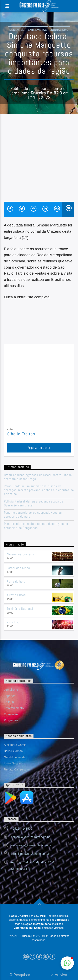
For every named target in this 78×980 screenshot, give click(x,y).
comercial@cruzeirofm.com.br (30, 837)
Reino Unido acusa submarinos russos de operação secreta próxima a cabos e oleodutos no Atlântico (39, 490)
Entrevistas (37, 30)
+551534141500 (22, 829)
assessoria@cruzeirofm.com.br (31, 845)
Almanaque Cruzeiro (20, 554)
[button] (67, 963)
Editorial (9, 702)
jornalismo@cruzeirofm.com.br (31, 854)
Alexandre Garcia (15, 745)
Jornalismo (59, 30)
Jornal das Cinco (18, 568)
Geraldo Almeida (15, 757)
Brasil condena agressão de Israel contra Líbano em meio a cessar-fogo (38, 477)
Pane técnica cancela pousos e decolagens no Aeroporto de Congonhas (36, 526)
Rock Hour (14, 622)
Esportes (10, 696)
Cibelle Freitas (21, 434)
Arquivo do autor (39, 448)
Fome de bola (16, 582)
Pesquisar (19, 975)
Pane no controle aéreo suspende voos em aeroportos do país (33, 514)
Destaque (17, 30)
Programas (11, 720)
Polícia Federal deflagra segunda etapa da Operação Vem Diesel (34, 503)
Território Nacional (20, 609)
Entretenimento (14, 708)
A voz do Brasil (17, 595)
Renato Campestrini (17, 769)
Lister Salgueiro (14, 763)
